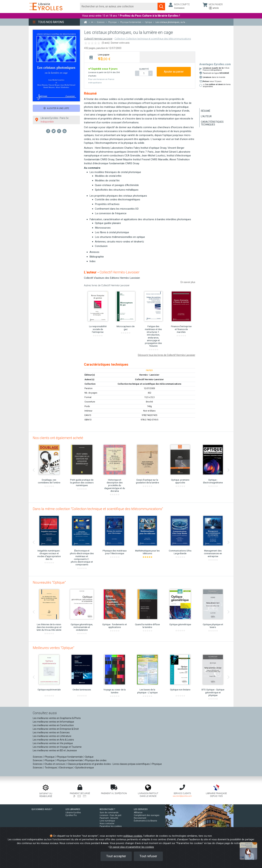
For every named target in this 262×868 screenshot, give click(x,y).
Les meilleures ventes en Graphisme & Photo (57, 718)
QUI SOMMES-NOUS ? (42, 809)
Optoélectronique (84, 768)
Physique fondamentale (70, 757)
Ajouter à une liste (56, 108)
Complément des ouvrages (147, 815)
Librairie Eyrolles (73, 813)
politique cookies (133, 836)
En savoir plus (188, 282)
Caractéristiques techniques (212, 123)
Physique (50, 757)
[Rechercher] (119, 7)
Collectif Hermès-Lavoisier (98, 39)
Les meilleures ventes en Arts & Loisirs (53, 740)
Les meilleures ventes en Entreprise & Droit (56, 729)
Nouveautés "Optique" (49, 582)
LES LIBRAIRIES (73, 809)
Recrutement (140, 818)
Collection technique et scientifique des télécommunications (149, 384)
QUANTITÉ (144, 69)
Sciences (38, 757)
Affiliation (138, 813)
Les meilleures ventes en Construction (53, 725)
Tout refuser (148, 856)
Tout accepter (116, 856)
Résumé (206, 111)
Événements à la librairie (145, 821)
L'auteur (206, 116)
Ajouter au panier (174, 72)
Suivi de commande (109, 813)
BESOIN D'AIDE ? (107, 809)
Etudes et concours (55, 764)
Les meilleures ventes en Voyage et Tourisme (57, 747)
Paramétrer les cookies (111, 826)
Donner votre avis (120, 43)
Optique (89, 757)
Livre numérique (107, 821)
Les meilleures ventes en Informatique (53, 722)
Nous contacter (107, 824)
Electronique (66, 768)
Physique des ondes (96, 760)
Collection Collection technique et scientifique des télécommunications (153, 39)
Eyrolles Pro (71, 815)
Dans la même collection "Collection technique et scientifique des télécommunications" (98, 509)
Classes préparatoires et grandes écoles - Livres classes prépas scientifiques (109, 764)
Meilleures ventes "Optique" (54, 648)
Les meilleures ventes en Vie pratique (53, 743)
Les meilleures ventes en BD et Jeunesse (55, 750)
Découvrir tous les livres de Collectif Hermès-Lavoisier (167, 355)
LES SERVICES (141, 809)
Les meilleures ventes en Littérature (52, 736)
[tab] (112, 57)
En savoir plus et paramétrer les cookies (132, 847)
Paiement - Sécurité (109, 818)
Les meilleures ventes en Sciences (51, 732)
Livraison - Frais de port (111, 815)
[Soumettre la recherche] (161, 7)
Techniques (51, 768)
